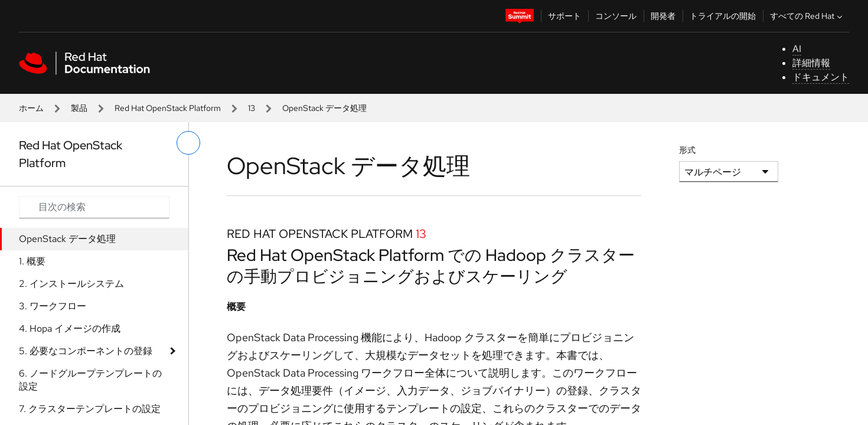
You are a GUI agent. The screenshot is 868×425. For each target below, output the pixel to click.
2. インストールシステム (71, 284)
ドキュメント (821, 77)
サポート (564, 16)
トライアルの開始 (723, 16)
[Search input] (94, 207)
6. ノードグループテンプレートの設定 (90, 380)
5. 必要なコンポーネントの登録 (86, 351)
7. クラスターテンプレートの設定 (90, 409)
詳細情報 (811, 63)
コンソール (616, 16)
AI (797, 49)
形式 (687, 150)
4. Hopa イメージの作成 (70, 328)
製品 (79, 108)
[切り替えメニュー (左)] (188, 143)
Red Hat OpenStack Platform (168, 108)
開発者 (663, 16)
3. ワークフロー (53, 306)
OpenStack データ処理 (67, 239)
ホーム (31, 108)
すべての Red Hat (807, 16)
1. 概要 (32, 261)
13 (252, 108)
